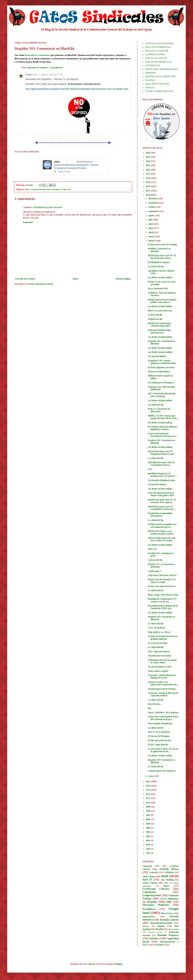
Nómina (161, 926)
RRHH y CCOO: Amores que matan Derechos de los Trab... (163, 417)
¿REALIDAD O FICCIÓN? (157, 84)
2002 (148, 836)
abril (151, 232)
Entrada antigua (123, 279)
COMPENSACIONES (155, 54)
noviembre (154, 203)
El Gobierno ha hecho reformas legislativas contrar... (162, 428)
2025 (148, 157)
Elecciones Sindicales (156, 905)
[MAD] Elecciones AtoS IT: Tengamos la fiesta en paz (161, 453)
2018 (148, 186)
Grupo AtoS (66, 189)
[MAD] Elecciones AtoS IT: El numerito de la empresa (162, 501)
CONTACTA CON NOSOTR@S (160, 43)
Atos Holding (167, 880)
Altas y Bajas (149, 877)
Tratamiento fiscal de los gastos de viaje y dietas (162, 661)
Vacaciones (159, 945)
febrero (152, 241)
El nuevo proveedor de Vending (162, 244)
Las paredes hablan (157, 356)
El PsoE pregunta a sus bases (161, 367)
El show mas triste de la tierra (162, 586)
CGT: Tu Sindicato (157, 628)
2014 (148, 786)
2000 (148, 845)
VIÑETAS (150, 88)
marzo (152, 237)
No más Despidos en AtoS (160, 667)
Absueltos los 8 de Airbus (160, 656)
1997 (148, 849)
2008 (148, 811)
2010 (148, 803)
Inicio (75, 279)
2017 (148, 191)
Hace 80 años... (155, 704)
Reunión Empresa (168, 935)
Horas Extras (167, 913)
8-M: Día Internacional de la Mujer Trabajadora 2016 (161, 494)
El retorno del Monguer (159, 736)
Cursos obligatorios (169, 899)
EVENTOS (150, 80)
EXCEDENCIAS (153, 65)
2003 (148, 832)
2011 (148, 798)
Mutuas (146, 926)
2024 (148, 161)
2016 (148, 195)
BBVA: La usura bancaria (160, 311)
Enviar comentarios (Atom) (40, 284)
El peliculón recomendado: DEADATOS (160, 515)
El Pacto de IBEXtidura (159, 372)
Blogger (119, 964)
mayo (151, 228)
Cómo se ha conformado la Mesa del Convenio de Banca (163, 718)
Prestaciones (173, 929)
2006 (148, 819)
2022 (148, 170)
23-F (150, 469)
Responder (28, 222)
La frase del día (155, 315)
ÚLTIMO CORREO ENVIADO (159, 91)
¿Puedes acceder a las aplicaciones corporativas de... (163, 683)
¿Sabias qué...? (155, 571)
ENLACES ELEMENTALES (158, 47)
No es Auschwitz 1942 (158, 288)
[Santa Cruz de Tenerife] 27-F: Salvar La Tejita (162, 581)
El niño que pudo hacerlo (160, 740)
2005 (148, 824)
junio (151, 224)
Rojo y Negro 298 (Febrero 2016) (163, 595)
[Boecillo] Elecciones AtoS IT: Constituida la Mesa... (162, 464)
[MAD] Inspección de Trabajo (162, 689)
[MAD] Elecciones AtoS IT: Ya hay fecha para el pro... (162, 257)
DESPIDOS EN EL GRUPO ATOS (160, 76)
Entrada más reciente (25, 279)
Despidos (56, 189)
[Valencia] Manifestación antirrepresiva (159, 331)
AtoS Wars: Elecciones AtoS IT (162, 575)
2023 (148, 165)
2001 (148, 840)
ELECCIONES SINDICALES (158, 62)
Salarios (154, 938)
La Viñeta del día (156, 266)
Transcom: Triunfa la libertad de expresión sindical (163, 694)
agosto (152, 215)
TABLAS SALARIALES (156, 58)
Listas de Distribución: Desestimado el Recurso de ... (163, 435)
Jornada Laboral (169, 920)
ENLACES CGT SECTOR (157, 51)
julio (151, 220)
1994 (148, 853)
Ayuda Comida (150, 883)
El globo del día (155, 319)
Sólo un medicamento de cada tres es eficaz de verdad (162, 539)
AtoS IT (147, 880)
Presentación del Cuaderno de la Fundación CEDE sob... (163, 607)
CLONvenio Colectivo (156, 889)
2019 (148, 182)
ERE (169, 902)
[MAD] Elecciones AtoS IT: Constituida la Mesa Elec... (162, 508)
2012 (148, 794)
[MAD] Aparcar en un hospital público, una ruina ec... (162, 301)
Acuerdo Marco (169, 869)
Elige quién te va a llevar (159, 632)
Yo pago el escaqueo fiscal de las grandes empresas (163, 637)
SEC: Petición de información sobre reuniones (162, 395)
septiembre (154, 211)
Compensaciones (152, 895)
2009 (148, 807)
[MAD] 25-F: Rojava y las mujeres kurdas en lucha (161, 532)
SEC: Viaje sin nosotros (159, 652)
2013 (148, 790)
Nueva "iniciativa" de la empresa (163, 712)
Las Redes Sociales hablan (160, 277)
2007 (148, 815)
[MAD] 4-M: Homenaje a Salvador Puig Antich (160, 325)
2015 (148, 782)
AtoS (27, 189)
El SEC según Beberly (158, 745)
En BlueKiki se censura (159, 262)
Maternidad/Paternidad (161, 923)
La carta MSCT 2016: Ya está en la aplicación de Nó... (163, 750)
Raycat (92, 964)
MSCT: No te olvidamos (159, 732)
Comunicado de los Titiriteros (162, 771)
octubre (152, 207)
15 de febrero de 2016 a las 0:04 (47, 207)
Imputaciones (149, 917)
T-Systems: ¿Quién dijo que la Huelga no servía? (162, 676)
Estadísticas (149, 909)
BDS (166, 883)
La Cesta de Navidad (158, 643)
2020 (148, 178)
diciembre (153, 198)
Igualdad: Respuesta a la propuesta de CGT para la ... (162, 475)
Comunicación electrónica (41, 189)
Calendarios (149, 892)
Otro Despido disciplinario (160, 723)
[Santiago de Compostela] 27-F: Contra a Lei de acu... (163, 600)
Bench (166, 886)
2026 (148, 153)
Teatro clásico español (158, 671)
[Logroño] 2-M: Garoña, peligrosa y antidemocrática (162, 362)
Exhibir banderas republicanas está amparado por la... (162, 526)
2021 (148, 174)
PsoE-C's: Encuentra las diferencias (159, 410)
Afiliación (169, 872)
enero (151, 776)
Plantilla (160, 929)
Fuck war (152, 549)
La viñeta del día (156, 405)
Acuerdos (154, 872)
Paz (150, 708)
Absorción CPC (151, 866)
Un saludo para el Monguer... (161, 383)
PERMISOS (151, 73)
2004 (148, 828)
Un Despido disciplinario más (161, 480)
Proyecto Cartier (155, 932)
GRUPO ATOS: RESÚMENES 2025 (161, 69)
